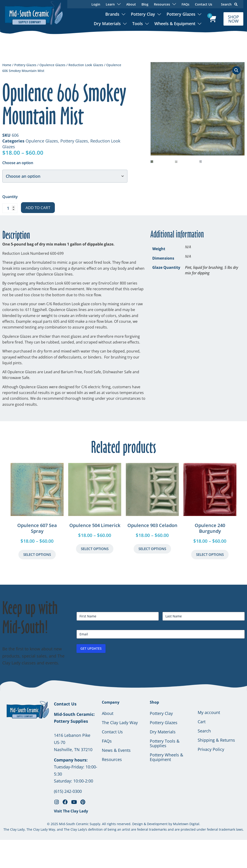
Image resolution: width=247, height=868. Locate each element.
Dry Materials (107, 24)
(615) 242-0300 (68, 791)
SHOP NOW (233, 19)
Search (229, 4)
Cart (202, 722)
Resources (112, 759)
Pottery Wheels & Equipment (166, 757)
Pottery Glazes (181, 14)
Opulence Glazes (52, 65)
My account (209, 712)
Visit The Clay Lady (71, 811)
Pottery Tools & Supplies (165, 743)
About (131, 4)
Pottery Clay (143, 14)
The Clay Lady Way (120, 723)
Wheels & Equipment (175, 24)
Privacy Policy (211, 749)
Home (7, 65)
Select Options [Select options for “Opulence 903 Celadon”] (152, 549)
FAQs (185, 4)
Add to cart (38, 208)
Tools (138, 24)
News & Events (116, 750)
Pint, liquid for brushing (204, 267)
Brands (112, 14)
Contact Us (204, 4)
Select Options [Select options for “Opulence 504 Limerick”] (95, 549)
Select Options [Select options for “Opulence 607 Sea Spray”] (37, 554)
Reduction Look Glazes (86, 65)
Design (138, 824)
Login (96, 4)
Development (157, 824)
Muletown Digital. (186, 824)
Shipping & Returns (216, 740)
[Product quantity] (10, 208)
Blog (145, 4)
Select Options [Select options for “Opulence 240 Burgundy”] (210, 554)
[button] (236, 70)
